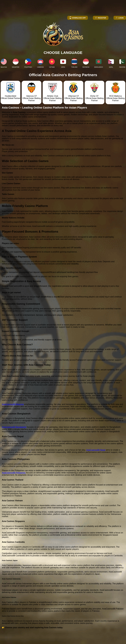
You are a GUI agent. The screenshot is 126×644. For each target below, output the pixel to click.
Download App (77, 18)
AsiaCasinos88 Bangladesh (14, 427)
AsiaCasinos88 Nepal (96, 450)
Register (100, 18)
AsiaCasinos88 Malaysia (13, 404)
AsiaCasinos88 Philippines (14, 473)
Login (119, 18)
